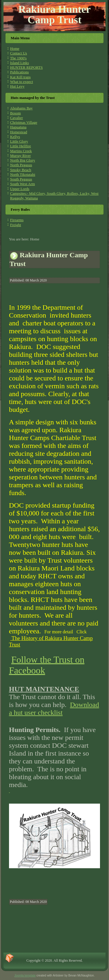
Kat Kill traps (20, 77)
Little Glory (19, 141)
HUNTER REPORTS (26, 67)
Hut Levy (17, 86)
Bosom (16, 113)
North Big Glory (23, 160)
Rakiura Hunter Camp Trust (54, 15)
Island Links (20, 63)
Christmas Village (24, 122)
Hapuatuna (18, 127)
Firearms (17, 220)
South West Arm (23, 184)
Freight (16, 225)
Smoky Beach (21, 170)
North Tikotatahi (23, 174)
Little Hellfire (21, 146)
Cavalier (17, 118)
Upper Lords (20, 189)
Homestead (19, 132)
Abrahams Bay (22, 108)
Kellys (15, 137)
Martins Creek (21, 151)
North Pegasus (21, 165)
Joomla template (25, 975)
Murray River (20, 156)
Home (15, 48)
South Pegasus (21, 179)
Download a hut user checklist (54, 709)
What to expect (22, 82)
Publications (19, 72)
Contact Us (19, 53)
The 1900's (18, 58)
